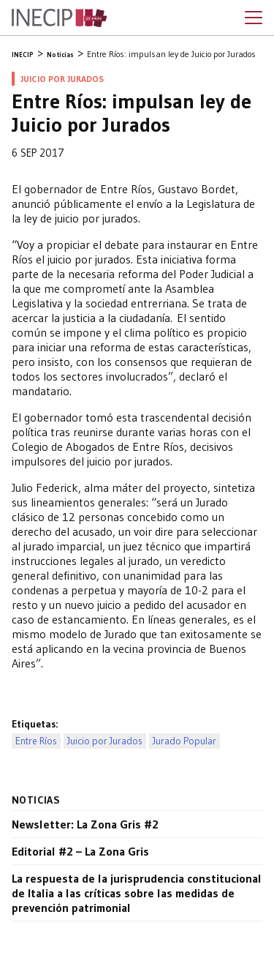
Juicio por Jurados (105, 741)
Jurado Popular (184, 741)
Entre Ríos (36, 741)
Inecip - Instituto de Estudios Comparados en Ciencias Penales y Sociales (59, 18)
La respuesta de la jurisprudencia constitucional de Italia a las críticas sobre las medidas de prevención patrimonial (137, 893)
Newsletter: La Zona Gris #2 (85, 824)
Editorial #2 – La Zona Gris (80, 851)
